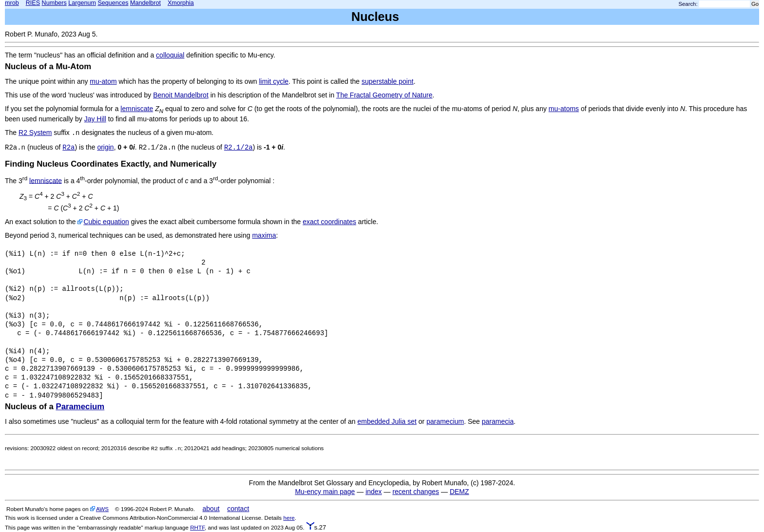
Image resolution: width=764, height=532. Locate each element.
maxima (264, 235)
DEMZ (459, 492)
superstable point (388, 81)
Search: (688, 4)
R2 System (35, 133)
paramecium (445, 421)
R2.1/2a (239, 148)
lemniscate (137, 109)
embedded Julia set (387, 421)
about (211, 509)
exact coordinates (329, 222)
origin (105, 147)
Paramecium (80, 407)
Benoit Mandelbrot (181, 95)
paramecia (498, 421)
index (373, 492)
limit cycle (274, 81)
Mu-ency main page (325, 492)
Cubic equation (106, 222)
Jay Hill (95, 119)
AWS (102, 509)
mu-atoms (564, 109)
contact (238, 509)
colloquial (170, 55)
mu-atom (103, 81)
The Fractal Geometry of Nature (384, 95)
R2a (68, 148)
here (289, 518)
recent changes (416, 492)
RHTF (197, 527)
